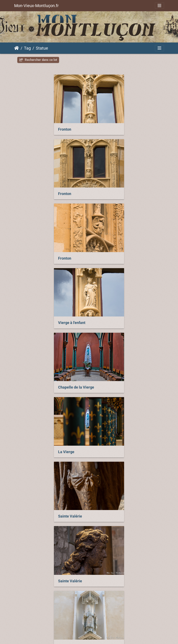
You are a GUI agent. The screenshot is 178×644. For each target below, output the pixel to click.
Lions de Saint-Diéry (39, 447)
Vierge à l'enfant (110, 192)
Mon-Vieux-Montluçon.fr (36, 6)
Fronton (28, 128)
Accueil (17, 48)
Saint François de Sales (41, 383)
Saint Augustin (109, 510)
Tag (27, 48)
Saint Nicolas (33, 510)
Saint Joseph (107, 383)
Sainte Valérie (33, 319)
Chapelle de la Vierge (39, 255)
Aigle (101, 446)
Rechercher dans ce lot (38, 60)
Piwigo (126, 612)
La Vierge (105, 255)
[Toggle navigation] (159, 6)
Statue (42, 48)
